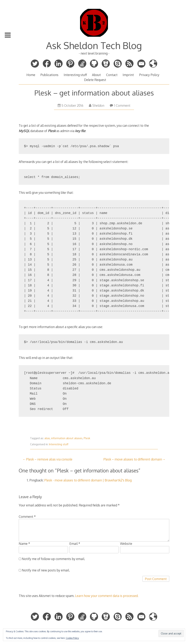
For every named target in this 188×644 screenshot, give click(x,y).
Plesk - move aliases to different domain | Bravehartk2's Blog (88, 480)
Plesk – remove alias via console (49, 459)
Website (126, 544)
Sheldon (97, 105)
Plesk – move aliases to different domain (133, 459)
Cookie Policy (72, 638)
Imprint (128, 75)
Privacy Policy (149, 75)
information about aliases (67, 438)
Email (75, 544)
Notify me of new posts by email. (46, 570)
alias (47, 438)
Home (31, 75)
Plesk (87, 438)
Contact (112, 75)
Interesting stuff (75, 75)
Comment (27, 517)
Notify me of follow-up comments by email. (53, 559)
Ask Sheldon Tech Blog (94, 45)
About (96, 75)
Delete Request (95, 80)
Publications (49, 75)
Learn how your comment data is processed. (107, 596)
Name (24, 544)
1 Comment (120, 105)
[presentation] (47, 583)
